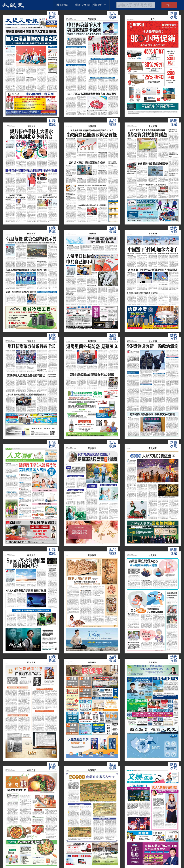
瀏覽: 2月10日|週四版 (88, 5)
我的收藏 (62, 5)
